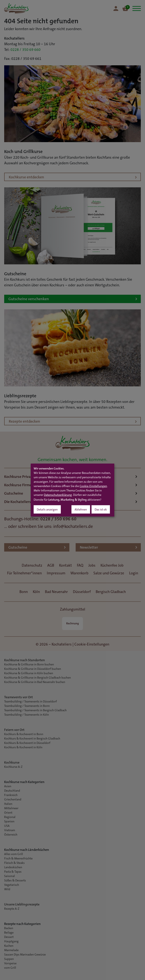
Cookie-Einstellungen (93, 486)
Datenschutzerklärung (58, 495)
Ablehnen (81, 510)
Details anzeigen (47, 510)
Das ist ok (101, 510)
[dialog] (72, 490)
